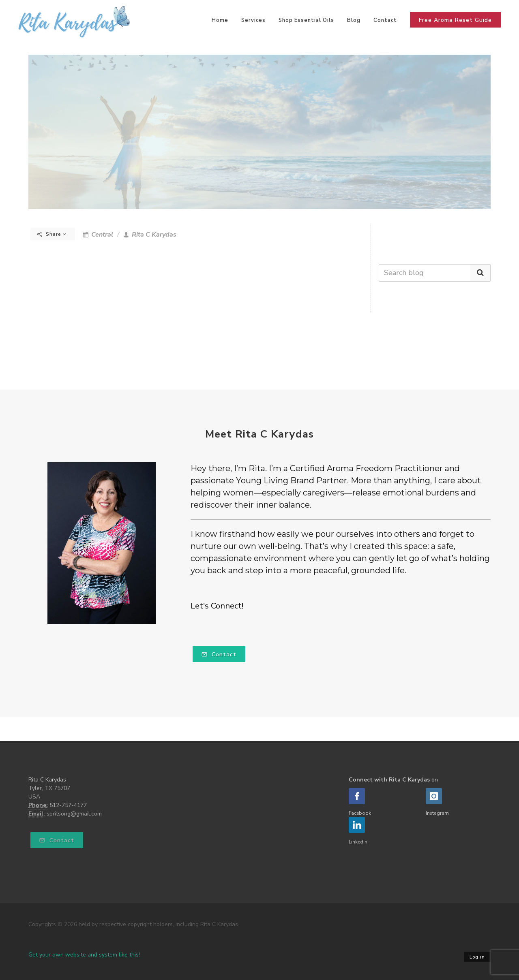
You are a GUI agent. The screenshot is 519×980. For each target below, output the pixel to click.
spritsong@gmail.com (74, 814)
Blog (354, 20)
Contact (385, 20)
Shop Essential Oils (306, 20)
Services (253, 20)
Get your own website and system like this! (84, 955)
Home (220, 20)
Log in (477, 957)
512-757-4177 (68, 805)
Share (52, 234)
